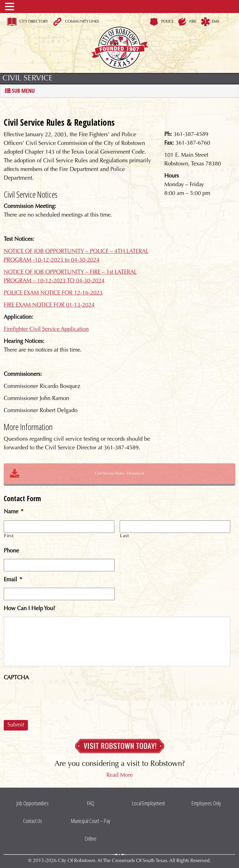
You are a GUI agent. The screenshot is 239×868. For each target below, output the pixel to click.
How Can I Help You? (29, 609)
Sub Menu (20, 91)
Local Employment (148, 803)
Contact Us (33, 821)
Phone (11, 551)
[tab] (119, 91)
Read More (119, 776)
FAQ (91, 803)
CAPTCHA (16, 678)
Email (13, 580)
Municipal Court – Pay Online (91, 830)
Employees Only (206, 803)
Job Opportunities (33, 803)
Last (124, 536)
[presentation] (51, 698)
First (9, 536)
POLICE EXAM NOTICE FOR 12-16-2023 (53, 293)
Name (13, 512)
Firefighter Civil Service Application (46, 330)
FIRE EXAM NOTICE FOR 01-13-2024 (49, 305)
